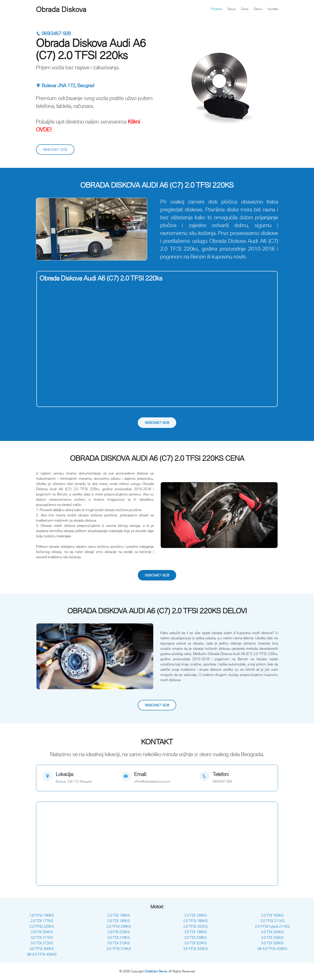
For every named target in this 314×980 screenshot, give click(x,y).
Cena (245, 9)
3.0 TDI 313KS (119, 943)
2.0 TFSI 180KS (195, 921)
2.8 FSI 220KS (119, 932)
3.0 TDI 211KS (42, 937)
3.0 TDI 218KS (119, 937)
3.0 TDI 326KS (272, 943)
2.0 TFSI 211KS (272, 921)
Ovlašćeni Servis (156, 971)
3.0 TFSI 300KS (42, 949)
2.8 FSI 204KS (42, 932)
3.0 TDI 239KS (195, 937)
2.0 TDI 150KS (195, 915)
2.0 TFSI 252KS (195, 926)
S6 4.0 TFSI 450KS (42, 954)
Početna (216, 9)
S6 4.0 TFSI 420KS (272, 949)
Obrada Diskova (61, 9)
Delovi (258, 9)
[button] (45, 229)
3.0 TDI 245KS (272, 937)
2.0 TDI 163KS (272, 915)
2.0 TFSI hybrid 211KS (272, 926)
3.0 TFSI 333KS (195, 949)
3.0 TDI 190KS (195, 932)
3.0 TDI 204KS (272, 932)
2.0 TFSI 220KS (42, 926)
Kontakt (273, 9)
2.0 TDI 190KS (119, 921)
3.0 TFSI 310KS (119, 949)
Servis (232, 9)
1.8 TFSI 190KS (42, 915)
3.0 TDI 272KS (42, 943)
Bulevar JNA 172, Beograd (65, 86)
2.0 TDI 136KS (119, 915)
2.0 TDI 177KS (42, 921)
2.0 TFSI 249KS (119, 926)
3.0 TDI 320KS (195, 943)
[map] (79, 778)
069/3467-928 (53, 33)
